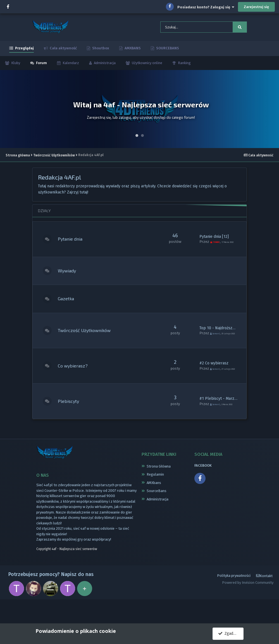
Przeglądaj (24, 51)
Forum (41, 66)
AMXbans (154, 502)
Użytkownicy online (147, 66)
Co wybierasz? (78, 381)
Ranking (184, 66)
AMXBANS (132, 51)
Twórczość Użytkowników (89, 344)
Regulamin (155, 494)
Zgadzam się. (231, 634)
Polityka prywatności (234, 598)
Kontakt (264, 598)
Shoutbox (100, 51)
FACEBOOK (203, 484)
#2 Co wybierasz (214, 377)
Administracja (104, 66)
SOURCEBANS (167, 51)
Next (272, 112)
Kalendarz (70, 66)
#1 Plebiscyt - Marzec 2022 (224, 414)
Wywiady (72, 278)
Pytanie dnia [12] (214, 238)
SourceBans (157, 510)
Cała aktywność (63, 51)
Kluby (15, 66)
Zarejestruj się (256, 7)
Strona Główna (159, 485)
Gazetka (71, 309)
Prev (7, 112)
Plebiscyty (73, 419)
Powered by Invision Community (248, 605)
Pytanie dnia (75, 243)
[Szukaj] (188, 29)
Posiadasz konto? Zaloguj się (206, 7)
